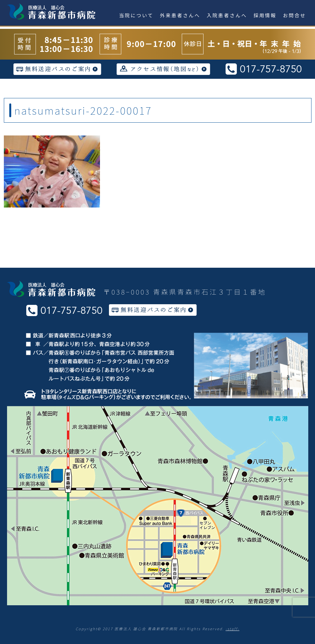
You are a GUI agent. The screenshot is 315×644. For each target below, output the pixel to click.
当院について (137, 15)
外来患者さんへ (180, 15)
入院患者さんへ (227, 15)
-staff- (232, 629)
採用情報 (265, 15)
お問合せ (294, 15)
